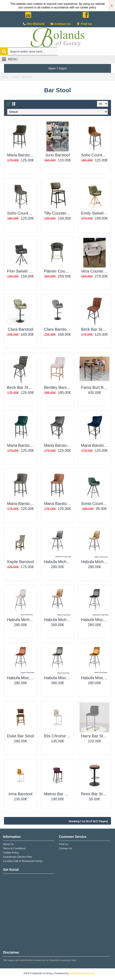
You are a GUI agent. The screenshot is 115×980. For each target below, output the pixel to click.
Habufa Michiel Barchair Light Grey (21, 620)
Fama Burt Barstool (95, 387)
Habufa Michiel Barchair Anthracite (58, 562)
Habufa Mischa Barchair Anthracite (95, 620)
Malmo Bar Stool (58, 794)
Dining (15, 77)
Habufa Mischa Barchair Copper (21, 678)
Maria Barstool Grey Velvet (58, 445)
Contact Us (60, 24)
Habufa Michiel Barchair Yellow (58, 620)
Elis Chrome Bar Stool (58, 736)
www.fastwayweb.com (82, 973)
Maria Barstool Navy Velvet (95, 445)
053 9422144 (36, 24)
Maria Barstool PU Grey (21, 504)
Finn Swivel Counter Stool (21, 271)
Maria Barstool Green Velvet (21, 445)
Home (5, 77)
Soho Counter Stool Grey (21, 213)
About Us (8, 844)
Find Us (84, 24)
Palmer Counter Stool (58, 271)
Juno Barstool (57, 155)
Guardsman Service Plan (18, 857)
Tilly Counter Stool (58, 213)
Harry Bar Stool (95, 736)
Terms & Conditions (14, 848)
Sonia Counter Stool (95, 504)
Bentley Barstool (58, 387)
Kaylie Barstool (21, 562)
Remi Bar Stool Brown (95, 794)
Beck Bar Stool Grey (21, 387)
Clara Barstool (21, 329)
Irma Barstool (21, 794)
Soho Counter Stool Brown (95, 155)
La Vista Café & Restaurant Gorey (23, 861)
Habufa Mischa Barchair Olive (58, 678)
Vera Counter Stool (95, 271)
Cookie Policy (11, 853)
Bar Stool (27, 77)
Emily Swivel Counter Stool (95, 213)
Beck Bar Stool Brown (95, 329)
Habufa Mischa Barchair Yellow (95, 678)
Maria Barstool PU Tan (58, 504)
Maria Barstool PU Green (21, 155)
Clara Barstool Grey (58, 329)
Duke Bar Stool (21, 736)
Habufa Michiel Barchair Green (95, 562)
